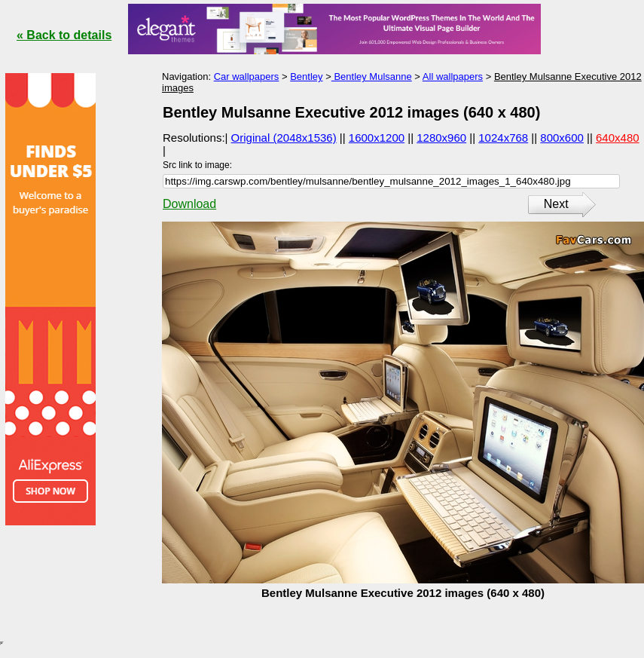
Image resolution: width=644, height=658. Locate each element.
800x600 (562, 138)
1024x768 (503, 138)
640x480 (618, 138)
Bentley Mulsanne (372, 77)
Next (556, 204)
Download (189, 204)
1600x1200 (377, 138)
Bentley (306, 77)
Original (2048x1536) (284, 138)
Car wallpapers (247, 77)
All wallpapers (453, 77)
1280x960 (441, 138)
